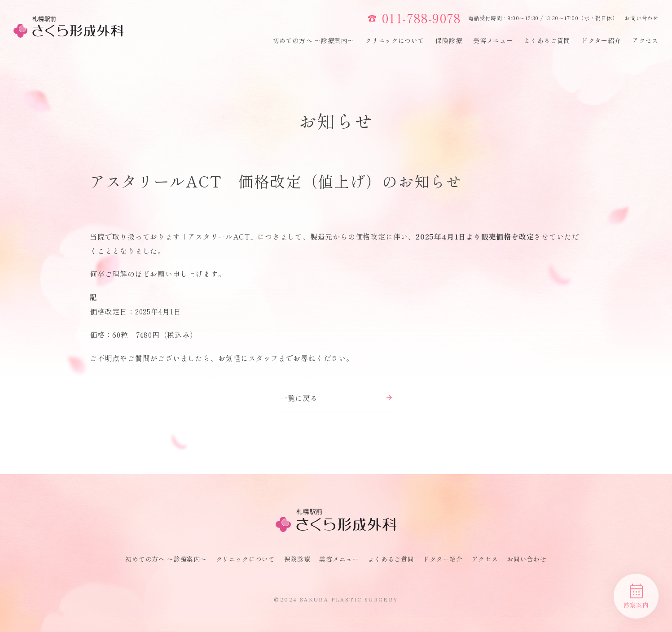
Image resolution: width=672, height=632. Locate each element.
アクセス (645, 40)
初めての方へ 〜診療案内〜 (313, 40)
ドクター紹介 (601, 40)
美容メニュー (493, 40)
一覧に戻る (336, 398)
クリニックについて (395, 40)
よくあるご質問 (547, 40)
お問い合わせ (641, 18)
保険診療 (449, 40)
